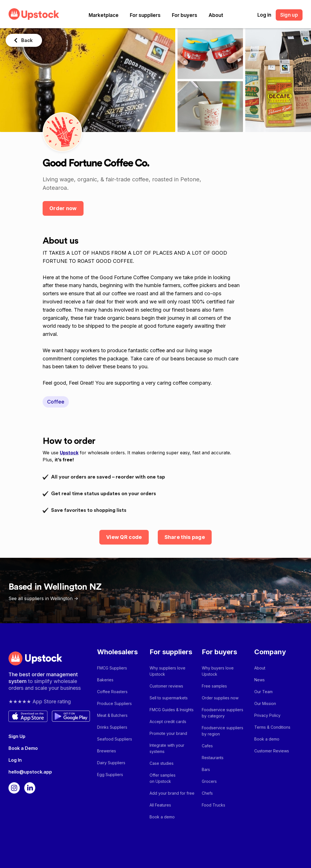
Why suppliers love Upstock (167, 671)
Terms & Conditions (272, 727)
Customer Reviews (272, 751)
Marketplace (104, 15)
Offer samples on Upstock (163, 778)
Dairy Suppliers (111, 763)
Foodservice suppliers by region (223, 731)
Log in (264, 15)
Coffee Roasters (112, 692)
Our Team (263, 692)
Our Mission (265, 703)
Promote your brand (168, 733)
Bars (206, 769)
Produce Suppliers (114, 703)
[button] (104, 15)
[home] (34, 14)
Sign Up (17, 736)
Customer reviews (166, 686)
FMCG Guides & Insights (172, 710)
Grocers (209, 781)
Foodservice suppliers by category (223, 713)
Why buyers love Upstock (218, 671)
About (216, 15)
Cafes (207, 746)
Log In (15, 760)
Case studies (162, 763)
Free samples (214, 686)
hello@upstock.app (30, 772)
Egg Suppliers (110, 775)
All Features (160, 805)
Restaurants (213, 758)
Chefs (207, 793)
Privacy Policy (267, 715)
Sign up (289, 15)
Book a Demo (23, 748)
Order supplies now (220, 698)
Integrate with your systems (167, 748)
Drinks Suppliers (112, 727)
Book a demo (162, 817)
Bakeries (105, 680)
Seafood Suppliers (115, 739)
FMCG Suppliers (112, 668)
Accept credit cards (168, 722)
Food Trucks (213, 805)
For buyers (185, 15)
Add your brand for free (172, 793)
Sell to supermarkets (169, 698)
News (259, 680)
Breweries (107, 751)
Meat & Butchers (112, 715)
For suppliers (145, 15)
